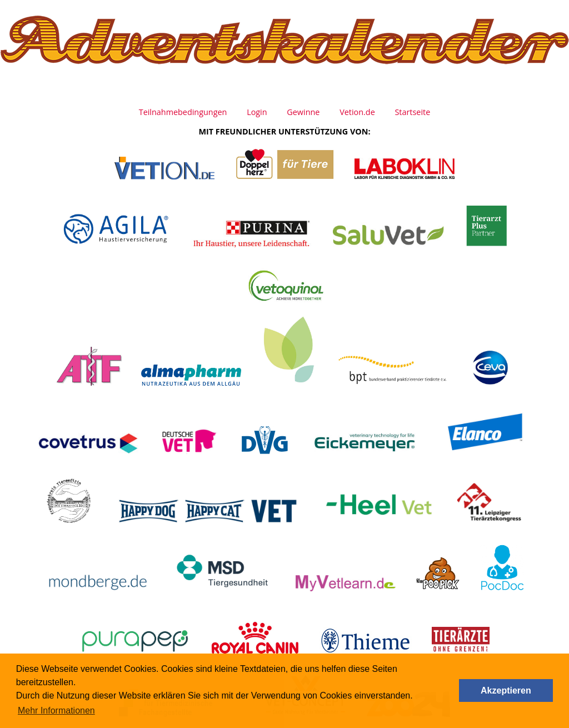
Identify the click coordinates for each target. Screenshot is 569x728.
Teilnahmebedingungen (183, 112)
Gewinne (303, 112)
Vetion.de (357, 112)
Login (257, 112)
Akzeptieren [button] (506, 690)
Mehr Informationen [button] (56, 710)
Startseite (412, 112)
